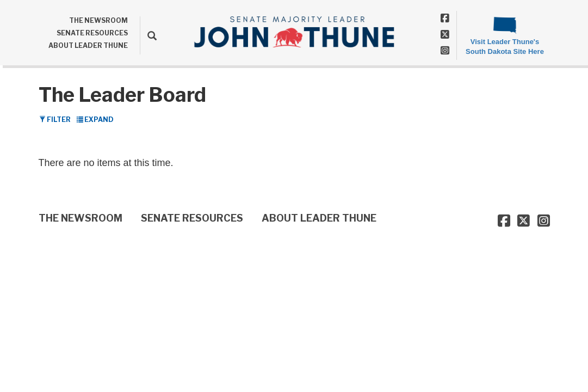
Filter (55, 120)
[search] (148, 35)
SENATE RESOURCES (92, 33)
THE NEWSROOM (98, 20)
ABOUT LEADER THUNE (88, 45)
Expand (95, 120)
